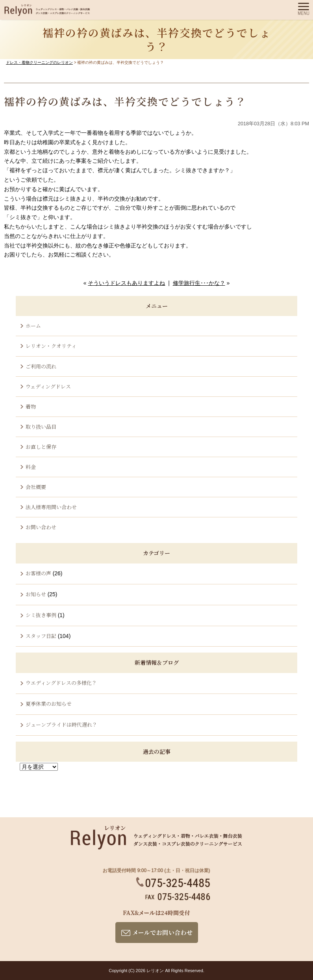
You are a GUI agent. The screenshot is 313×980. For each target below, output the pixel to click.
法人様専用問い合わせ (51, 507)
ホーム (33, 326)
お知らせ (36, 594)
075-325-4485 (173, 883)
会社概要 (36, 487)
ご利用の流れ (41, 366)
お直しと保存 (41, 447)
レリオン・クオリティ (51, 346)
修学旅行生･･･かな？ (199, 283)
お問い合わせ (41, 527)
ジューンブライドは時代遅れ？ (61, 724)
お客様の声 (38, 573)
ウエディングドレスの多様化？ (61, 683)
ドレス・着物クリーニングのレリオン (39, 62)
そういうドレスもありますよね (126, 283)
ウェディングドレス (48, 386)
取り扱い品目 (41, 427)
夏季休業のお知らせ (49, 704)
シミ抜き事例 (41, 615)
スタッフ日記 (41, 636)
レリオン (155, 971)
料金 (31, 467)
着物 (31, 406)
